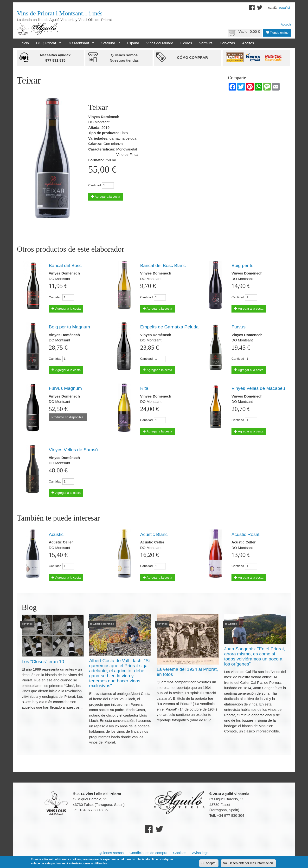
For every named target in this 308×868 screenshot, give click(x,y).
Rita (144, 388)
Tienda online (277, 33)
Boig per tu (243, 265)
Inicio (25, 43)
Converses (96, 624)
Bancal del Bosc (65, 265)
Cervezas (227, 43)
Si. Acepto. (209, 863)
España (133, 43)
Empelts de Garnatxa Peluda (169, 327)
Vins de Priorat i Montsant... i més (60, 13)
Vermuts (206, 43)
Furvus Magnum (65, 388)
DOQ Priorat (47, 43)
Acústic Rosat (245, 534)
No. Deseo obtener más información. (248, 863)
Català (273, 8)
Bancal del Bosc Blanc (163, 265)
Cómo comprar (192, 57)
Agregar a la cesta (106, 197)
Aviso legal (201, 853)
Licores (186, 43)
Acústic (56, 534)
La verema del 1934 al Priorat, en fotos (187, 672)
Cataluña (109, 43)
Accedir (286, 24)
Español (284, 8)
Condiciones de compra (148, 853)
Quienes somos (111, 853)
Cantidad (95, 185)
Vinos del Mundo (160, 43)
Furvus (238, 327)
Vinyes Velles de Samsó (73, 450)
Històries (27, 624)
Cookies (180, 853)
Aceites (248, 43)
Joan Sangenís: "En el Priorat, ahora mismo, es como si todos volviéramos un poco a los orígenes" (255, 656)
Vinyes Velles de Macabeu (258, 388)
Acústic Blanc (154, 534)
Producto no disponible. (68, 417)
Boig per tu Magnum (69, 327)
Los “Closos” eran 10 (43, 662)
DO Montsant (79, 43)
